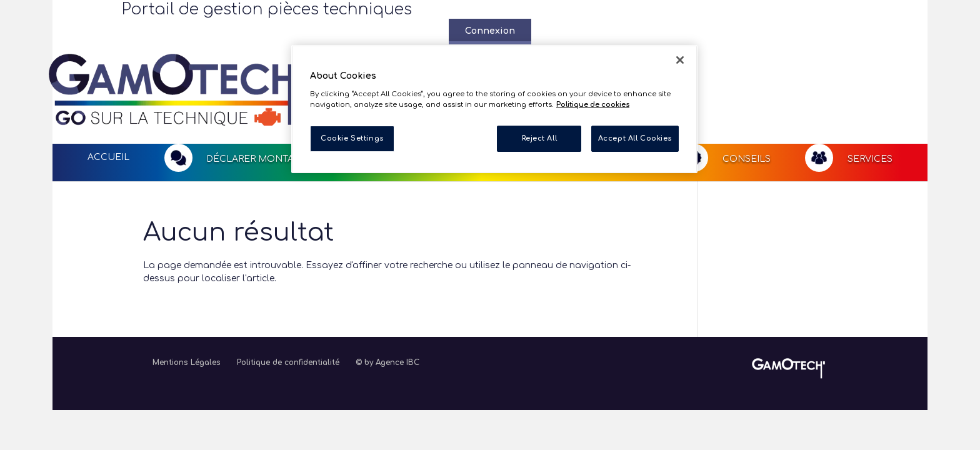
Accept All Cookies (635, 138)
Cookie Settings (352, 138)
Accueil (108, 108)
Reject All (540, 138)
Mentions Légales (187, 313)
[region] (494, 109)
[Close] (680, 60)
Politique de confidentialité (288, 313)
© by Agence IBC (387, 313)
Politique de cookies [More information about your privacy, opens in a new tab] (593, 105)
